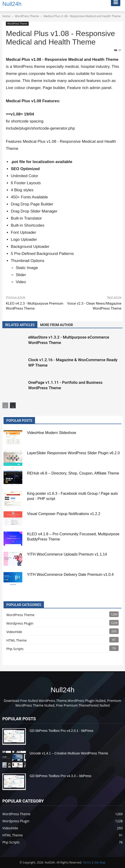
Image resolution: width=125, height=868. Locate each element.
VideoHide (14, 632)
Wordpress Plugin (20, 623)
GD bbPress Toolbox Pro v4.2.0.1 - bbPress (61, 731)
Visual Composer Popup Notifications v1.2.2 (64, 514)
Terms (87, 862)
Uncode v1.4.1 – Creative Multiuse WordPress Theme (69, 753)
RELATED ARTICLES (20, 325)
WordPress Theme (17, 24)
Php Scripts (15, 649)
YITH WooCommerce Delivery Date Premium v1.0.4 (70, 575)
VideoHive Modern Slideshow (52, 433)
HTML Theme (17, 640)
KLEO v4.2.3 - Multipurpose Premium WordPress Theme (35, 306)
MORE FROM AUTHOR (57, 325)
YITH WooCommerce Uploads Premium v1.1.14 (67, 554)
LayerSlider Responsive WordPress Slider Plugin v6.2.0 (73, 453)
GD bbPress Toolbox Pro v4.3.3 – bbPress (61, 776)
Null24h (62, 690)
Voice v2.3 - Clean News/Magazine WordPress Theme (94, 306)
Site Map (100, 862)
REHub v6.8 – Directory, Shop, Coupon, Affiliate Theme (73, 473)
